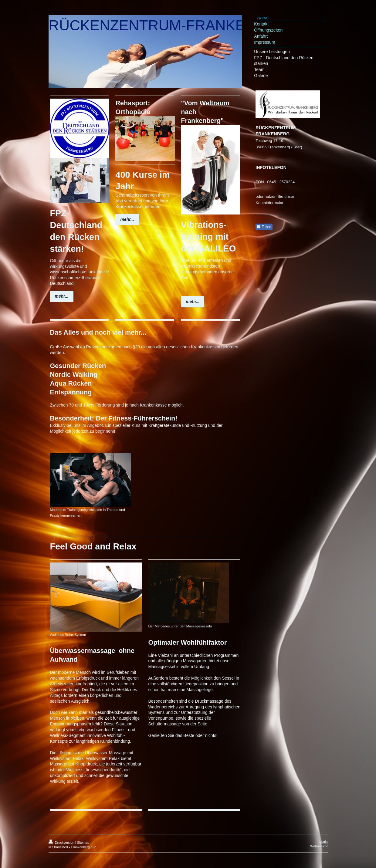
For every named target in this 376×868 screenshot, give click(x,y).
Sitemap (83, 843)
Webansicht (319, 846)
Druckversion (62, 843)
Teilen (264, 227)
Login (324, 842)
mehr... (62, 296)
